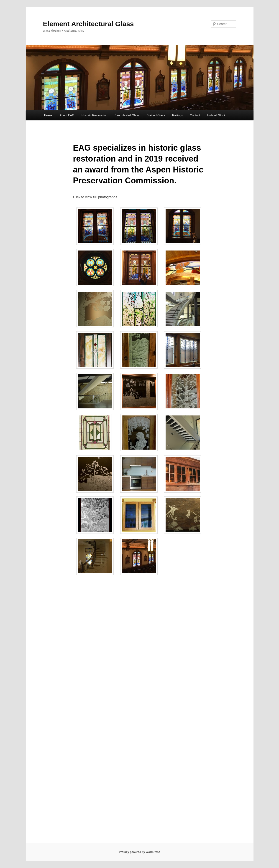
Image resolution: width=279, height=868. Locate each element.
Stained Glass (156, 115)
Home (48, 115)
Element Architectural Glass (88, 24)
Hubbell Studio (217, 115)
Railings (177, 115)
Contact (195, 115)
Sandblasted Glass (127, 115)
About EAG (67, 115)
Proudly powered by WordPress (139, 852)
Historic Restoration (94, 115)
